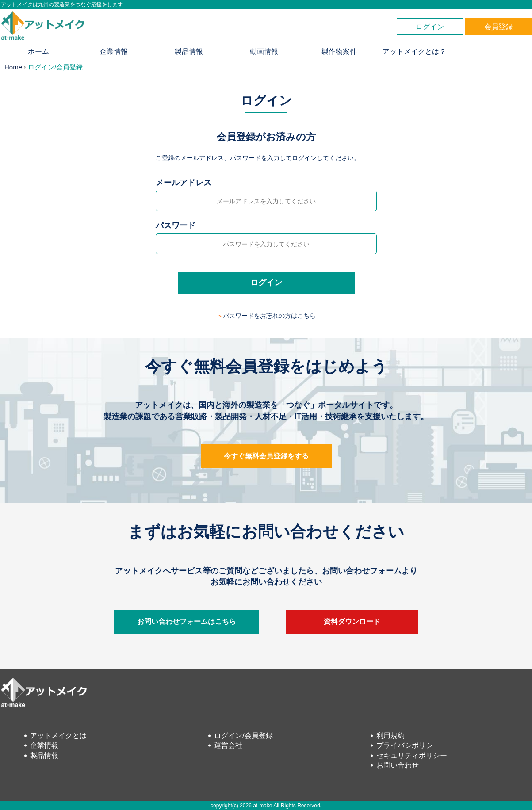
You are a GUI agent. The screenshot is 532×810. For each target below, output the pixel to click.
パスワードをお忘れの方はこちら (269, 316)
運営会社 (228, 745)
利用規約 (390, 735)
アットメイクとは (58, 735)
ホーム (38, 52)
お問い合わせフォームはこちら (187, 621)
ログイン (430, 27)
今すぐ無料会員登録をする (266, 456)
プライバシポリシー (408, 745)
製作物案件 (339, 52)
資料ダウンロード (352, 621)
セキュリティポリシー (412, 755)
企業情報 (114, 52)
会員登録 (498, 27)
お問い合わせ (398, 765)
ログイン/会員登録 (243, 735)
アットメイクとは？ (414, 52)
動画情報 (264, 52)
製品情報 (189, 52)
